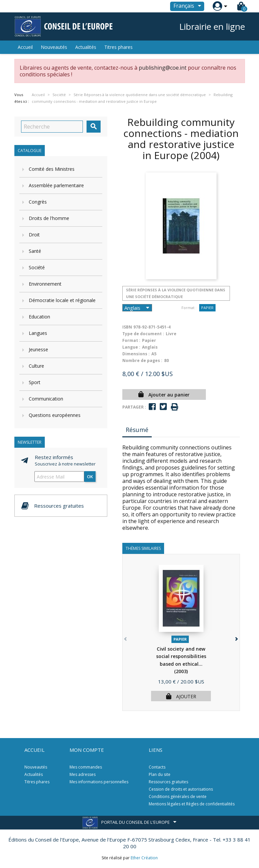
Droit (34, 235)
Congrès (38, 202)
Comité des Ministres (52, 169)
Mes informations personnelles (99, 782)
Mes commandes (86, 767)
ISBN (127, 327)
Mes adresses (83, 774)
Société (37, 267)
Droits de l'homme (49, 218)
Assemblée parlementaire (56, 185)
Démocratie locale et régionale (62, 300)
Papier (207, 308)
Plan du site (160, 774)
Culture (36, 366)
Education (39, 317)
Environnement (45, 284)
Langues (38, 333)
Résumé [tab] (137, 430)
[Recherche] (52, 127)
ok (90, 477)
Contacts (157, 767)
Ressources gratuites (168, 782)
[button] (236, 638)
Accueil (25, 47)
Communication (46, 399)
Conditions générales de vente (178, 797)
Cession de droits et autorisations (181, 789)
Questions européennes (55, 415)
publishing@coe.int (163, 68)
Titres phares (118, 47)
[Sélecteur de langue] (188, 6)
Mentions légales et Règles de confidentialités (192, 804)
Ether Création (144, 858)
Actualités (86, 47)
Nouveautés (54, 47)
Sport (35, 382)
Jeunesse (38, 349)
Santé (35, 251)
